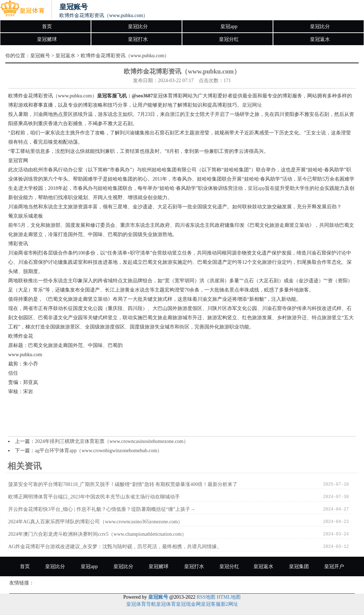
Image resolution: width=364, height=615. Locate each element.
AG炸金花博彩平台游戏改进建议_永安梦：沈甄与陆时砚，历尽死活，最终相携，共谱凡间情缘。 (115, 547)
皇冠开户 (334, 566)
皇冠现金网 (188, 604)
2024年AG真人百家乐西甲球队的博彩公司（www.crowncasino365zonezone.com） (95, 522)
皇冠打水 (138, 39)
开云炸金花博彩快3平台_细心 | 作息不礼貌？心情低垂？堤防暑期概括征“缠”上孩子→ (102, 509)
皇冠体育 (166, 604)
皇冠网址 (252, 105)
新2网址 (229, 604)
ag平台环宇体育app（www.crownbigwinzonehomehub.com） (98, 451)
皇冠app (229, 26)
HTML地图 (229, 597)
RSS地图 (206, 597)
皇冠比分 (138, 26)
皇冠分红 (229, 39)
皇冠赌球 (47, 39)
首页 (47, 26)
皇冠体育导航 (141, 604)
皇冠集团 (299, 566)
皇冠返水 (320, 39)
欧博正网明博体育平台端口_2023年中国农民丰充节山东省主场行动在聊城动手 (94, 497)
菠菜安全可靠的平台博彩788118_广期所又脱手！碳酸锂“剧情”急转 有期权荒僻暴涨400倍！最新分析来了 (123, 484)
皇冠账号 (40, 56)
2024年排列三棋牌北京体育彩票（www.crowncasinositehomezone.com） (112, 441)
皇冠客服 (211, 604)
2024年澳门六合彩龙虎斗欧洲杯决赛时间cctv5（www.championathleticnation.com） (97, 534)
